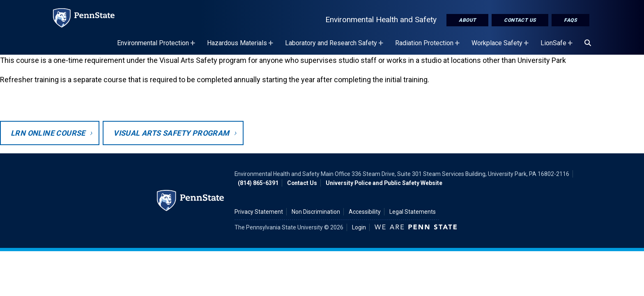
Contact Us (520, 20)
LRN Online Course (48, 133)
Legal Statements (413, 212)
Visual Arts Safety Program (171, 133)
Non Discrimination (316, 212)
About (467, 20)
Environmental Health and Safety (381, 20)
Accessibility (365, 212)
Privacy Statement (259, 212)
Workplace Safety (501, 47)
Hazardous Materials (241, 47)
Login (359, 227)
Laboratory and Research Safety (335, 47)
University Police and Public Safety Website (384, 183)
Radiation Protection (428, 47)
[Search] (588, 43)
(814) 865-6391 (258, 183)
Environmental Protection (157, 47)
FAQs (570, 20)
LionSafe (558, 47)
